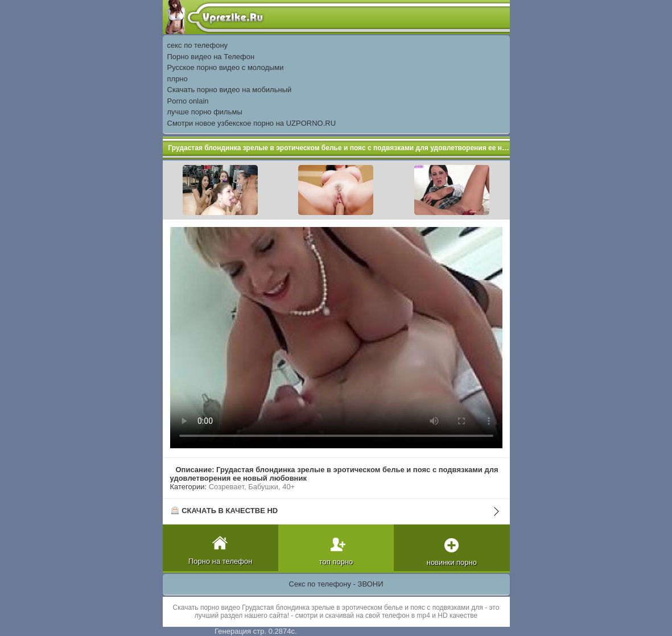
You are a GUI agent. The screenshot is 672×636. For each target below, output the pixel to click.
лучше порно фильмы (205, 112)
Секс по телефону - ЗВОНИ (336, 584)
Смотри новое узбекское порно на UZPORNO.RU (252, 123)
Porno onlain (188, 101)
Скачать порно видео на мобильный (230, 90)
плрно (178, 79)
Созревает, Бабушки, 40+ (252, 487)
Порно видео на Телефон (211, 57)
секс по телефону (198, 45)
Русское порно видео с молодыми (226, 67)
